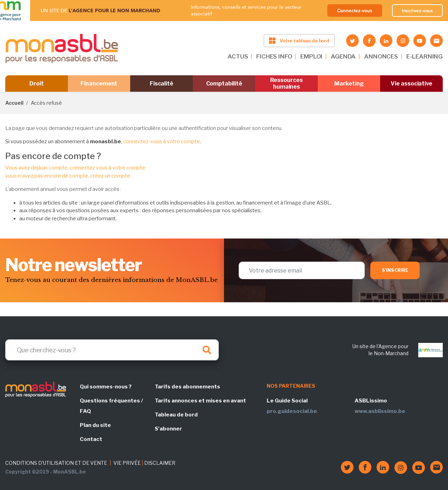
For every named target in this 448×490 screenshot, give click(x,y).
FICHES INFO (274, 56)
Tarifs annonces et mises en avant (200, 401)
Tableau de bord (176, 415)
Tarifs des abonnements (187, 387)
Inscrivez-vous (418, 11)
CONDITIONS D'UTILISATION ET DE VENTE (56, 463)
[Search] (112, 350)
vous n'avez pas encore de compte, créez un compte (68, 176)
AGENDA (343, 56)
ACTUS (238, 56)
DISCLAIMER (160, 463)
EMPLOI (311, 56)
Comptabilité (224, 84)
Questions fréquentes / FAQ (111, 406)
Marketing (349, 84)
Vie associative (411, 84)
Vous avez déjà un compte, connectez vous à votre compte (75, 168)
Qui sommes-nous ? (106, 387)
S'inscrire (395, 270)
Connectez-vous (355, 11)
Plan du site (95, 425)
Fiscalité (162, 84)
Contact (91, 439)
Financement (99, 84)
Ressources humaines (286, 83)
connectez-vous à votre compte (162, 142)
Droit (37, 84)
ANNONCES (381, 56)
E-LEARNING (425, 56)
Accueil (14, 103)
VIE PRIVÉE (127, 463)
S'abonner (168, 429)
